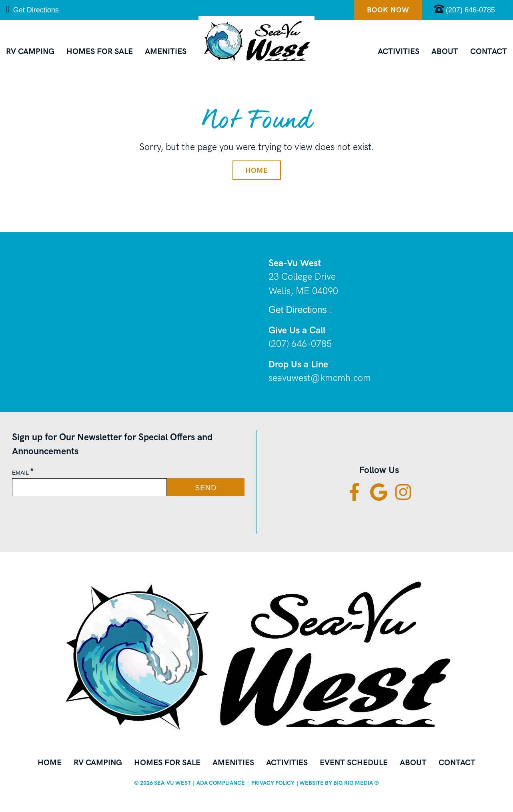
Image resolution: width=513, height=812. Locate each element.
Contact (489, 51)
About (445, 51)
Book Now (388, 10)
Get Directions (32, 9)
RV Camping (30, 51)
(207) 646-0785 (300, 344)
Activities (399, 51)
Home (257, 170)
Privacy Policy (273, 783)
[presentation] (75, 515)
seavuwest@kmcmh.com (320, 378)
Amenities (166, 51)
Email (23, 473)
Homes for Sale (100, 51)
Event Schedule (354, 762)
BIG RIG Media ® (356, 783)
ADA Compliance (221, 783)
